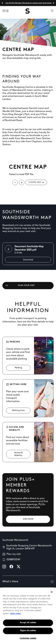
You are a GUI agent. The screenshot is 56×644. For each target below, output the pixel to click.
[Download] (28, 260)
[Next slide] (53, 3)
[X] (19, 567)
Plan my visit (14, 554)
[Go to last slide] (3, 3)
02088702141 (13, 560)
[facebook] (11, 567)
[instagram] (4, 567)
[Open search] (52, 11)
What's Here (28, 582)
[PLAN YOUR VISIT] (28, 286)
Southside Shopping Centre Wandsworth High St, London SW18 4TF (29, 547)
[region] (28, 616)
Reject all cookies (28, 631)
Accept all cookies (28, 623)
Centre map (36, 182)
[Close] (52, 592)
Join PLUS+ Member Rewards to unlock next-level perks (28, 3)
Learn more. (16, 614)
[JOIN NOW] (28, 519)
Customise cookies (28, 638)
